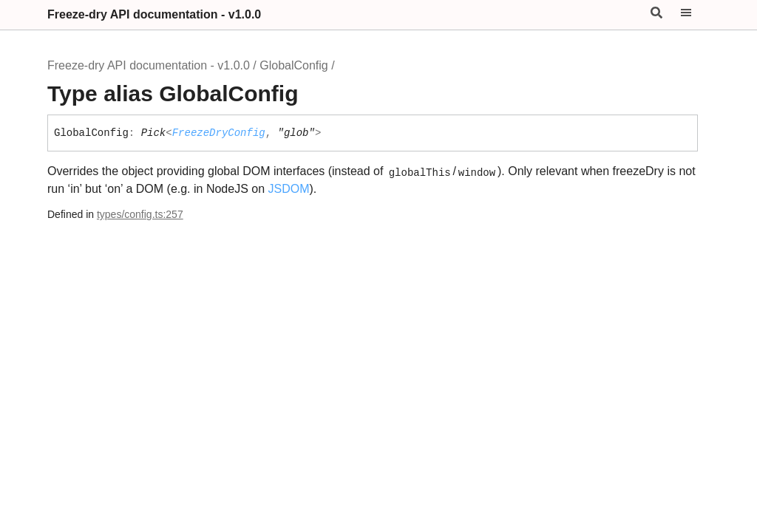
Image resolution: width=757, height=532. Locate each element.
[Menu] (695, 15)
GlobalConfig (294, 65)
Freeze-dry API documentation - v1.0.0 (154, 14)
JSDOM (289, 189)
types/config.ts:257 (140, 214)
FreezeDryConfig (219, 133)
